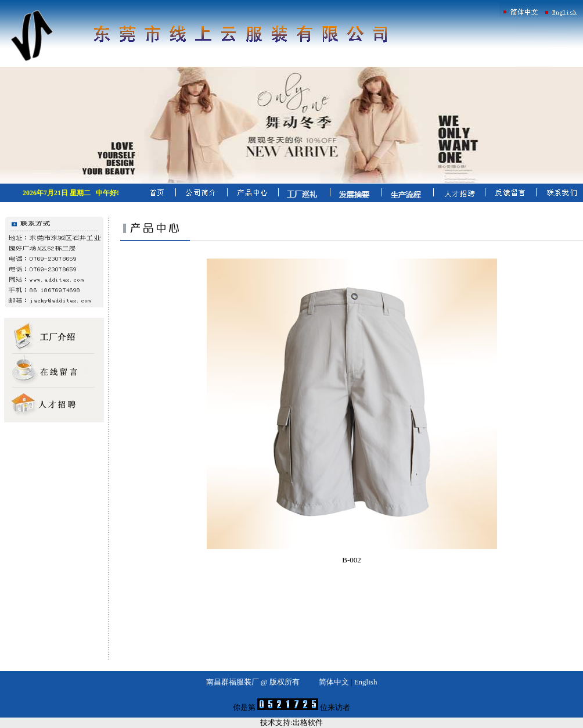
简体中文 (334, 682)
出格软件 (308, 722)
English (366, 682)
